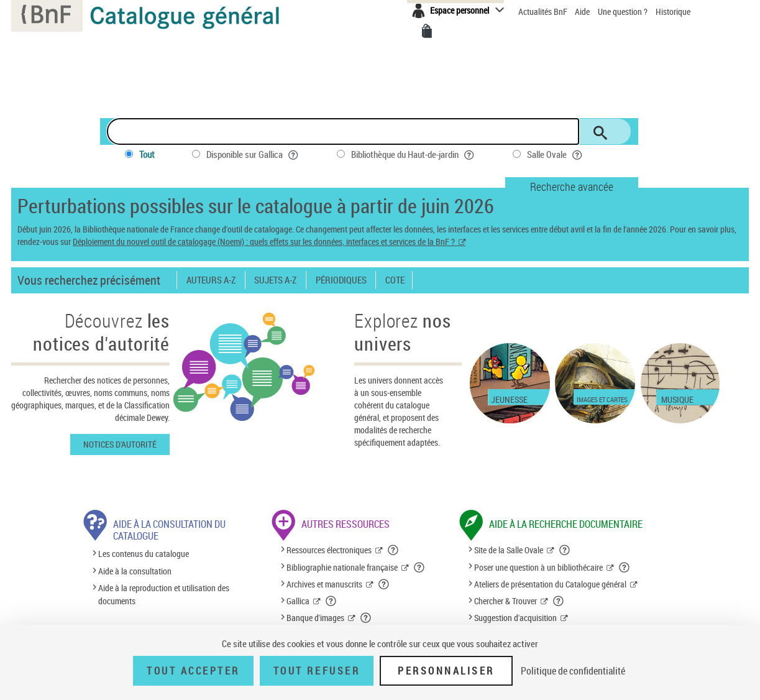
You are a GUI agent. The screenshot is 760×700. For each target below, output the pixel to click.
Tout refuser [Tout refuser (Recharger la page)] (317, 671)
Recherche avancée (572, 187)
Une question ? (623, 12)
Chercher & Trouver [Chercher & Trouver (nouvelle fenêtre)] (506, 601)
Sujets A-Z (275, 280)
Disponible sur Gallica (253, 154)
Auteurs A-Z (211, 280)
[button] (393, 550)
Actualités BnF (544, 12)
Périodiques (341, 280)
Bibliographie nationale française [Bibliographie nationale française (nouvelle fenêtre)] (342, 567)
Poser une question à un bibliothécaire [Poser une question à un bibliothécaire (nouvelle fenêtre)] (538, 567)
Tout (147, 154)
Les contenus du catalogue (144, 554)
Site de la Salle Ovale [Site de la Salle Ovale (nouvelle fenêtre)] (509, 550)
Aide (583, 12)
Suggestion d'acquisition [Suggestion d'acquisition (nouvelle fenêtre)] (515, 618)
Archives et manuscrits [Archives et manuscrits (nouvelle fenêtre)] (324, 584)
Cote (395, 280)
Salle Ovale (555, 154)
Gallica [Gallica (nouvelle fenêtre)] (298, 601)
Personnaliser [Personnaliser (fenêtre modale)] (446, 671)
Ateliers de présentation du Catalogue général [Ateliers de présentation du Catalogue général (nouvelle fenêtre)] (550, 584)
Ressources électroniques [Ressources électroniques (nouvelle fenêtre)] (329, 550)
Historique (673, 12)
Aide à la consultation (135, 571)
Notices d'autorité (120, 444)
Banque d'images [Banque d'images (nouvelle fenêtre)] (315, 618)
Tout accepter (193, 671)
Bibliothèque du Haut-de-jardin (413, 154)
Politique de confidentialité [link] (573, 671)
